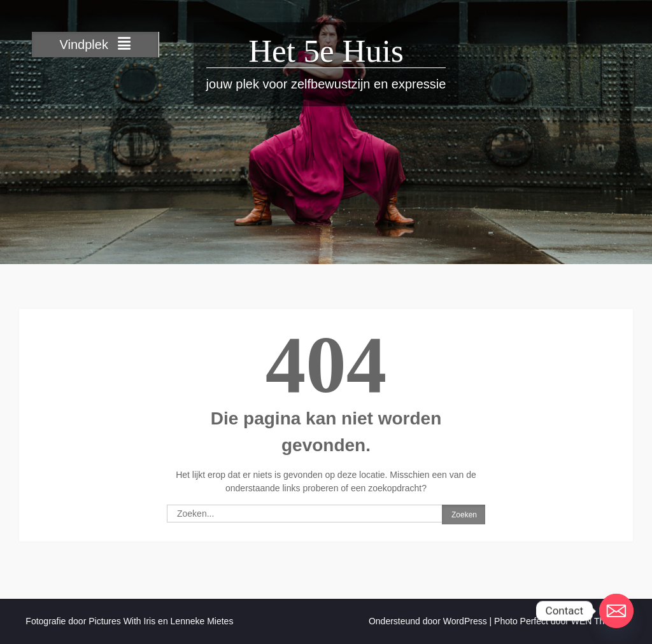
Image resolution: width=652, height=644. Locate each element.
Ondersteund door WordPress (428, 621)
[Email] (616, 611)
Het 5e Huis (326, 51)
